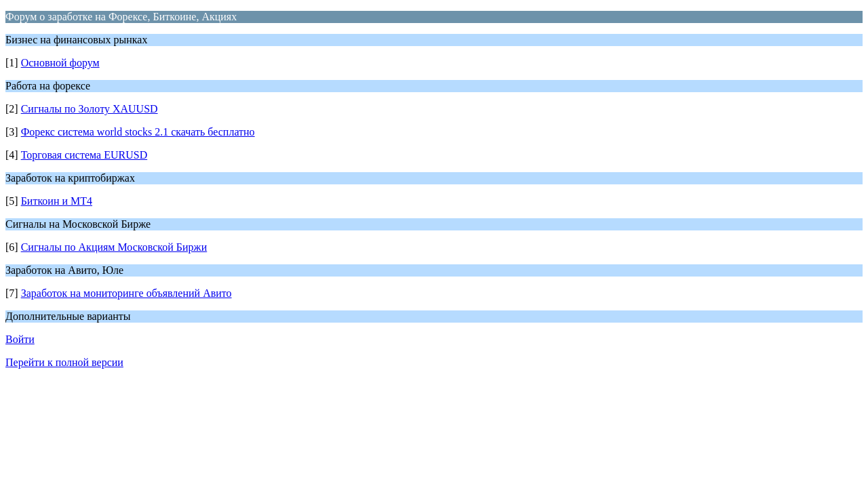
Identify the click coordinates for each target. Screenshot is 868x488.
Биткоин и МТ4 (57, 201)
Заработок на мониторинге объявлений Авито (126, 293)
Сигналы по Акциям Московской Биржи (114, 247)
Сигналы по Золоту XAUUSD (90, 109)
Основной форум (60, 63)
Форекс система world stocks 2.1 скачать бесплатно (138, 132)
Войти (20, 339)
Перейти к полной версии (64, 362)
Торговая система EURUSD (84, 155)
